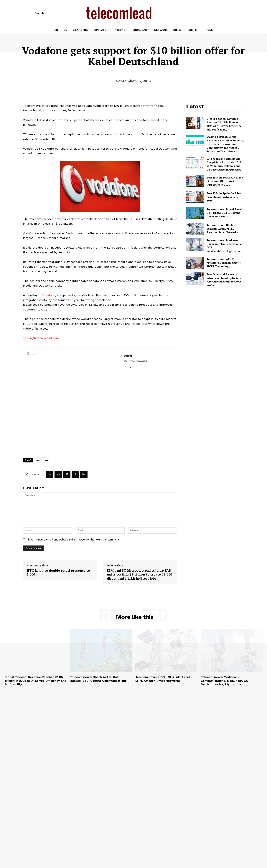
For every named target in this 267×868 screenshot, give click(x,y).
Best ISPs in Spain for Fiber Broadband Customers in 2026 (224, 197)
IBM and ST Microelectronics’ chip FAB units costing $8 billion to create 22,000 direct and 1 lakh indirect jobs (140, 574)
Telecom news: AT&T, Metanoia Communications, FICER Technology (224, 263)
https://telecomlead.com (135, 361)
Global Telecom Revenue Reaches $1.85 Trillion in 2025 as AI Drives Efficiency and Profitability (224, 124)
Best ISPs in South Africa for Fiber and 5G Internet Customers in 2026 (225, 181)
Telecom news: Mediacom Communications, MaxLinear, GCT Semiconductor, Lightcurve (225, 681)
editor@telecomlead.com (41, 338)
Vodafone (49, 295)
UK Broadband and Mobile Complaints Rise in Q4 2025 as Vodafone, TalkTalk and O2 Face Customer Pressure (224, 164)
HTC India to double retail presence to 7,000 (58, 572)
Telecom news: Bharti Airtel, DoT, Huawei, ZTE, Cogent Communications (224, 213)
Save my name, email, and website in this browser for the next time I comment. (74, 540)
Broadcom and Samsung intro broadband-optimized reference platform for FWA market (224, 280)
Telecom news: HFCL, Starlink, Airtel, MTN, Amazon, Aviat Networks (222, 229)
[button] (42, 13)
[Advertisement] (215, 316)
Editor (128, 356)
